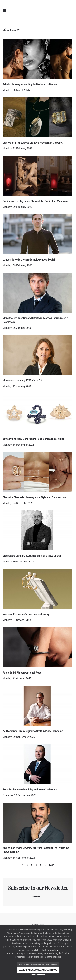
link (56, 950)
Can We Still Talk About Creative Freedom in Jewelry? (33, 143)
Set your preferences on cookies (38, 965)
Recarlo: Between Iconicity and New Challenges (30, 790)
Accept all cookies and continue (38, 970)
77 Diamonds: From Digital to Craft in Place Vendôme (33, 731)
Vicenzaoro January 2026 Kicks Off (22, 381)
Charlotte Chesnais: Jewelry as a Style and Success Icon (35, 497)
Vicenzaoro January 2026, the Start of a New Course (32, 556)
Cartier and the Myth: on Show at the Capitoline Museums (35, 201)
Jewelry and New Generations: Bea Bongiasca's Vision (34, 439)
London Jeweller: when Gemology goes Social (29, 260)
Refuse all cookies (38, 975)
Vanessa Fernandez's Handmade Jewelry (26, 614)
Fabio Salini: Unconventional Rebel (22, 673)
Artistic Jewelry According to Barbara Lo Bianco (30, 84)
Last (51, 865)
